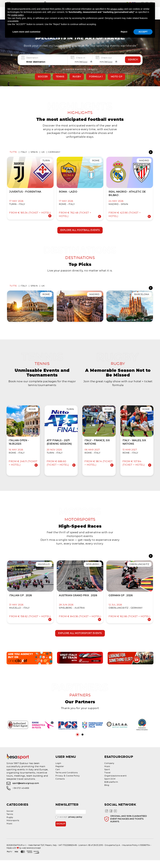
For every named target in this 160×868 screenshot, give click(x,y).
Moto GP (117, 77)
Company (109, 771)
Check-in (81, 58)
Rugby (77, 77)
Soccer (43, 77)
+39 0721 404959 (21, 796)
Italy (24, 153)
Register (60, 774)
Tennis (60, 77)
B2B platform (111, 790)
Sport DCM (110, 787)
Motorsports (13, 828)
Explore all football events (80, 231)
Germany (54, 153)
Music (107, 774)
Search (133, 60)
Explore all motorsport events (80, 640)
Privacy (59, 784)
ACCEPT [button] (143, 32)
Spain (34, 153)
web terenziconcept (31, 856)
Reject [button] (124, 32)
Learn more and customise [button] (26, 32)
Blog (107, 793)
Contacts (60, 787)
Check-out (106, 58)
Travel (107, 780)
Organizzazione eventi (116, 784)
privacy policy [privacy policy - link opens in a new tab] (117, 9)
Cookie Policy (73, 784)
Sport (107, 777)
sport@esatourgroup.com (26, 791)
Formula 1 (96, 77)
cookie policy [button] (17, 15)
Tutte (13, 153)
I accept (69, 825)
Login (58, 771)
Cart (58, 777)
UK (43, 153)
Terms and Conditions (67, 780)
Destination (32, 58)
